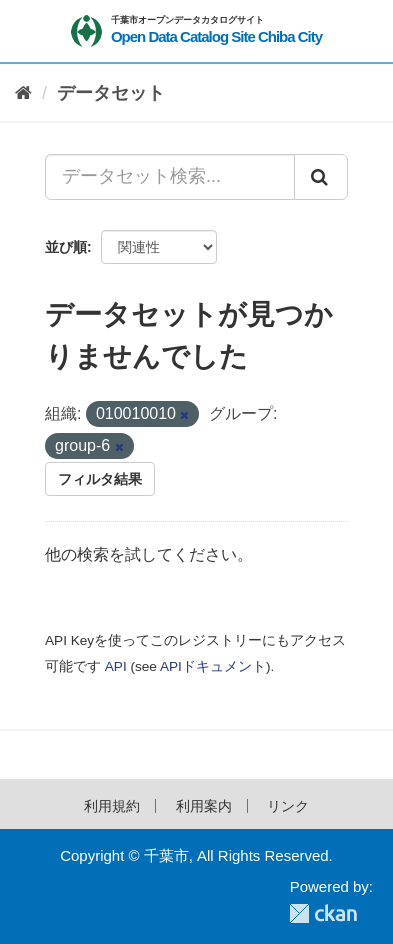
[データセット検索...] (170, 177)
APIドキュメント (213, 666)
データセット (111, 93)
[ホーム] (23, 93)
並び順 (66, 247)
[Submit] (321, 177)
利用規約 (112, 806)
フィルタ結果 (100, 479)
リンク (288, 806)
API (116, 666)
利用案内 (204, 806)
